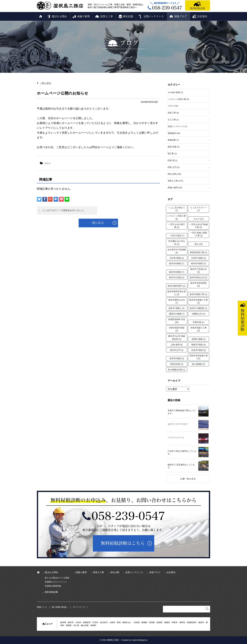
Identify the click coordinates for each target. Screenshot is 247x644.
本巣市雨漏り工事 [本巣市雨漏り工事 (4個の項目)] (198, 329)
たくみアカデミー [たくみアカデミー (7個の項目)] (198, 209)
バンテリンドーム (176, 438)
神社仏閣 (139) (174, 174)
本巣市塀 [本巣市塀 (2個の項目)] (198, 322)
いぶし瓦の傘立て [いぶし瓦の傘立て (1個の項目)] (177, 209)
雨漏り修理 (83, 16)
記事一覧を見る (188, 479)
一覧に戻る (46, 83)
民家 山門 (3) (174, 167)
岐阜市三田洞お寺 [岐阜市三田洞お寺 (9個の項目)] (198, 271)
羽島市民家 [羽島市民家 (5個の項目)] (177, 364)
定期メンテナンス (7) (177, 126)
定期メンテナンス (154, 16)
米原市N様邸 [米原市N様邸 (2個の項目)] (177, 358)
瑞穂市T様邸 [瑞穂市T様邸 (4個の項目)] (198, 345)
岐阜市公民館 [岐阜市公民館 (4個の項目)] (177, 277)
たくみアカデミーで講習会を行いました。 (64, 210)
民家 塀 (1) (172, 160)
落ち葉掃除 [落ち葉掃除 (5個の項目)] (199, 364)
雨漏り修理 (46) (175, 188)
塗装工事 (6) (173, 113)
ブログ (47, 163)
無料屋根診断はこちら (123, 543)
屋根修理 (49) (174, 133)
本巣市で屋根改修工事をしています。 (182, 412)
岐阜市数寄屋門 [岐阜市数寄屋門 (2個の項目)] (177, 286)
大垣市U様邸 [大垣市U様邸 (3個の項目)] (198, 258)
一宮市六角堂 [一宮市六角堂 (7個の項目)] (177, 236)
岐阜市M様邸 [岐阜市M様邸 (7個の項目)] (177, 263)
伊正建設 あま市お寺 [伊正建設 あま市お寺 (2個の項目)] (177, 243)
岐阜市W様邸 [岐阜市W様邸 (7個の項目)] (177, 272)
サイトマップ (79, 607)
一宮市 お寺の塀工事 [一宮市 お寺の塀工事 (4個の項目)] (177, 226)
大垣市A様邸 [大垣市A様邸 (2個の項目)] (177, 258)
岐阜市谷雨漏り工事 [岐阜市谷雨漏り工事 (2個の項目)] (199, 301)
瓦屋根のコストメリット (56, 582)
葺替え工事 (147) (175, 181)
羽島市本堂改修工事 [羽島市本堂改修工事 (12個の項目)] (199, 357)
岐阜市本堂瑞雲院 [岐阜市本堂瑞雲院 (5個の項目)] (198, 284)
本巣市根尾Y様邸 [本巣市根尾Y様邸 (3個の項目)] (177, 329)
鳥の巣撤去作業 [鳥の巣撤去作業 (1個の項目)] (177, 370)
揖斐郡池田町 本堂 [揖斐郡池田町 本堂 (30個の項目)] (177, 321)
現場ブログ (181, 16)
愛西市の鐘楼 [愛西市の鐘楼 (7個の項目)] (177, 314)
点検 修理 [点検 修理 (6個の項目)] (177, 345)
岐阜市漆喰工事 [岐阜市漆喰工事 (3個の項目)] (199, 294)
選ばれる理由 (59, 16)
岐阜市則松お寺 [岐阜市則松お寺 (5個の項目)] (199, 277)
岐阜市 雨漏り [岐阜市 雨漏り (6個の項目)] (177, 308)
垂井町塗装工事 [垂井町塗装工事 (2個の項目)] (199, 252)
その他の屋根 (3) (175, 92)
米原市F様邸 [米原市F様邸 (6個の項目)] (198, 350)
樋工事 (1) (172, 154)
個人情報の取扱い (60, 607)
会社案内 (202, 16)
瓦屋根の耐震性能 (53, 586)
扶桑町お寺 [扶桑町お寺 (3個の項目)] (199, 314)
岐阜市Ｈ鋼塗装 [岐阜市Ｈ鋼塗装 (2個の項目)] (199, 308)
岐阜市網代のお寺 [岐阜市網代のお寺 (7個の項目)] (177, 301)
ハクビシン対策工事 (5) (178, 99)
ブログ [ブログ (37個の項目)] (198, 219)
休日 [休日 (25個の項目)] (199, 244)
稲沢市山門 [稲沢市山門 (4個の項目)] (177, 350)
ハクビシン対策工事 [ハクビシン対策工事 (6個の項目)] (177, 217)
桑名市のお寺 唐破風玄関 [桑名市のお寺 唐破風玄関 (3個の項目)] (177, 338)
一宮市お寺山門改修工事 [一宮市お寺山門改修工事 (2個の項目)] (199, 226)
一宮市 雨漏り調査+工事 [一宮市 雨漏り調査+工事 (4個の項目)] (198, 234)
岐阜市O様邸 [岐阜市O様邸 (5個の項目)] (199, 263)
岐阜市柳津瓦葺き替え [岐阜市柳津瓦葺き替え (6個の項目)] (177, 293)
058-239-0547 (128, 516)
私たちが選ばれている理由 (57, 578)
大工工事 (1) (173, 120)
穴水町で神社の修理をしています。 (182, 453)
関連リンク (42, 607)
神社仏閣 (128, 16)
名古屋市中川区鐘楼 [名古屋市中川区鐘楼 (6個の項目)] (177, 251)
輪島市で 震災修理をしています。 (181, 466)
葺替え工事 (106, 16)
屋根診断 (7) (173, 140)
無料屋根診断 (198, 8)
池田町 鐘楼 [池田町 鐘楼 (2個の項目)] (198, 339)
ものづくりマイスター (178, 424)
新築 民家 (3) (174, 147)
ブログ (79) (173, 106)
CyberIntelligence (140, 640)
